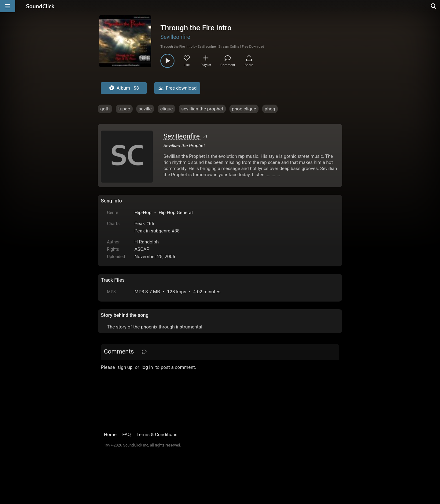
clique (166, 109)
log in (147, 367)
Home (110, 435)
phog (270, 109)
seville (145, 109)
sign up (125, 367)
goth (105, 109)
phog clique (244, 109)
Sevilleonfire (175, 37)
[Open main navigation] (8, 6)
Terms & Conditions (157, 435)
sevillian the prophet (202, 109)
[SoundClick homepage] (40, 6)
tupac (124, 109)
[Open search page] (434, 6)
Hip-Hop (143, 213)
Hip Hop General (176, 213)
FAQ (127, 435)
